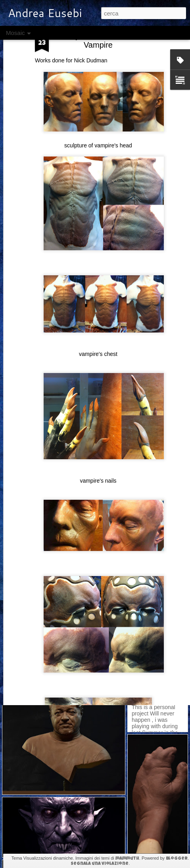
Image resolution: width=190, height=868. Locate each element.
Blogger (177, 859)
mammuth (127, 859)
